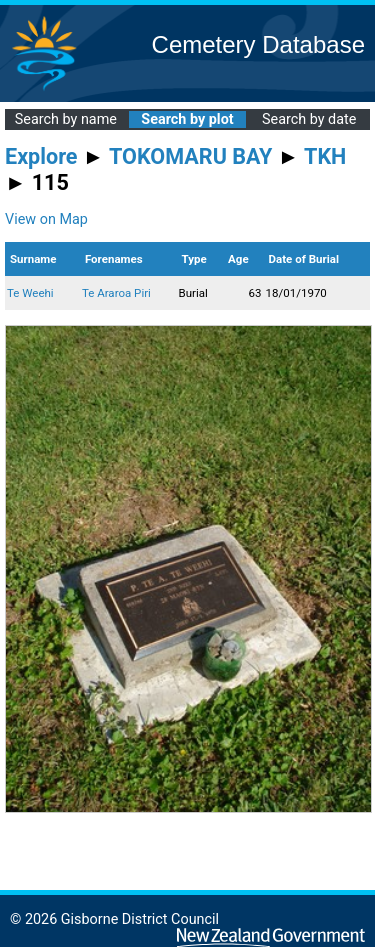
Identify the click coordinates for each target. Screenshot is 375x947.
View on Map (46, 219)
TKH (325, 156)
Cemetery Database (258, 44)
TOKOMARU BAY (190, 156)
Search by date (309, 119)
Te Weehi (30, 293)
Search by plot (187, 119)
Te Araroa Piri (116, 293)
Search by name (66, 119)
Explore (41, 156)
